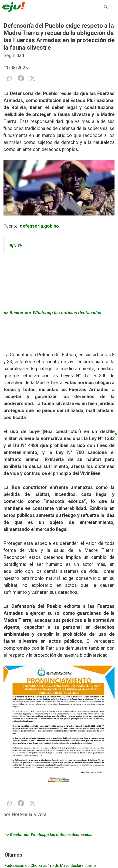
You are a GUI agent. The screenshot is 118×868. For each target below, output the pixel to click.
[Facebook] (21, 78)
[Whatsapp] (9, 78)
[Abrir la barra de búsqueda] (106, 7)
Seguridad (14, 55)
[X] (33, 78)
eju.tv (16, 245)
